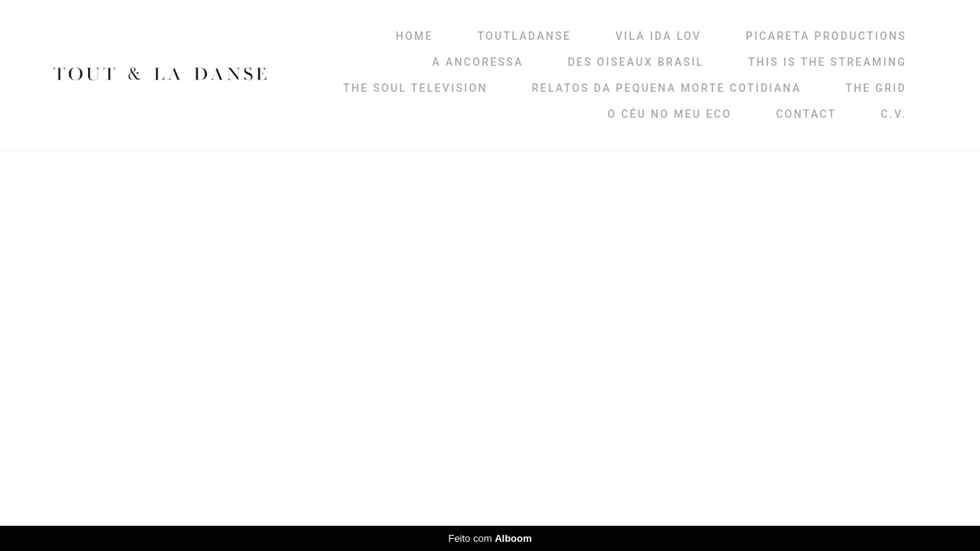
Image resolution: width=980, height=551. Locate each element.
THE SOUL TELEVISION (415, 88)
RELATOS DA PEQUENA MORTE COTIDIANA (666, 88)
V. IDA (748, 202)
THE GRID (876, 88)
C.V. (893, 114)
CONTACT (806, 114)
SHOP (672, 202)
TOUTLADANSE (524, 36)
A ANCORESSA (478, 62)
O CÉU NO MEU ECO (669, 114)
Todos (235, 202)
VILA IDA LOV (658, 36)
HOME (415, 36)
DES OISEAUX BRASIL (635, 62)
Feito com (490, 538)
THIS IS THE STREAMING (827, 62)
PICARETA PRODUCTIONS (826, 36)
